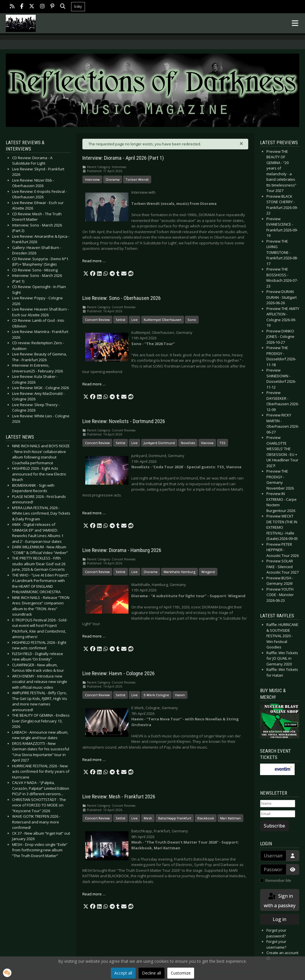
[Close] (241, 143)
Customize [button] (181, 973)
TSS (222, 443)
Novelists (188, 443)
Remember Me (278, 880)
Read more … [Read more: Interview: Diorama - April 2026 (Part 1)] (94, 261)
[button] (86, 274)
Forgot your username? (276, 944)
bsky (78, 6)
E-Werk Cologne (156, 695)
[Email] (278, 814)
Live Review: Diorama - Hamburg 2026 (122, 550)
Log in (280, 919)
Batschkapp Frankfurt (175, 818)
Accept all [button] (123, 973)
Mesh (148, 818)
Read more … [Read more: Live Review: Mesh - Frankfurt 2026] (94, 894)
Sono (192, 320)
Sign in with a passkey (280, 900)
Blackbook (206, 818)
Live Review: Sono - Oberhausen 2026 (122, 298)
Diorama (113, 179)
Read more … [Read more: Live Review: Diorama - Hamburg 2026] (94, 636)
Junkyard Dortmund (159, 443)
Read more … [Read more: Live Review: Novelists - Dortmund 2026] (94, 513)
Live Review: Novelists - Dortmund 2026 (124, 421)
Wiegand (208, 572)
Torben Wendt (137, 179)
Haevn (180, 695)
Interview (92, 179)
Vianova (207, 443)
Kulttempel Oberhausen (163, 320)
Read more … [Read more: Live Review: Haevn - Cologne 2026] (94, 760)
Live (134, 320)
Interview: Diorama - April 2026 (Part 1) (123, 158)
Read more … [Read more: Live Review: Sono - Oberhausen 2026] (94, 384)
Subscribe (274, 826)
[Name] (278, 804)
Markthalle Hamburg (179, 572)
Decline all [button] (151, 973)
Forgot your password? (276, 933)
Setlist (121, 320)
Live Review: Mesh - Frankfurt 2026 (119, 797)
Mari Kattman (230, 818)
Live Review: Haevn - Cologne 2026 (119, 673)
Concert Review (97, 320)
